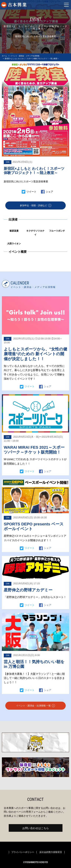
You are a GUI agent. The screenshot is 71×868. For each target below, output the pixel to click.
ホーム (4, 56)
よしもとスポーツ (26, 5)
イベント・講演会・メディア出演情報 (25, 56)
